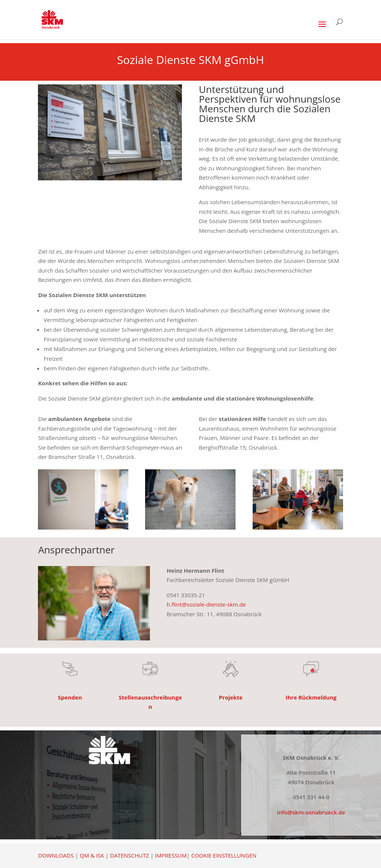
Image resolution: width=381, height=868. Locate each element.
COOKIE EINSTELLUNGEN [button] (224, 855)
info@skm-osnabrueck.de (311, 812)
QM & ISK (92, 855)
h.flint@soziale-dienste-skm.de (206, 604)
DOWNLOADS (56, 855)
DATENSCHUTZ (130, 855)
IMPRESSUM (171, 855)
